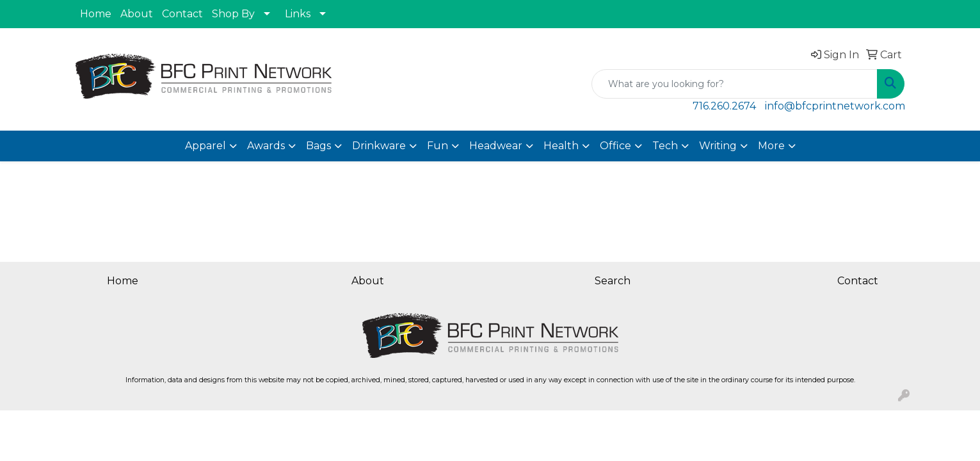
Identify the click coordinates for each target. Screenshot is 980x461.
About (137, 14)
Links (298, 14)
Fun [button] (438, 146)
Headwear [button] (496, 146)
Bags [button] (318, 146)
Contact (182, 14)
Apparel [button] (205, 146)
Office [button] (615, 146)
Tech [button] (665, 146)
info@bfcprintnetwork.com (835, 106)
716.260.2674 (724, 106)
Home (96, 14)
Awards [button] (266, 146)
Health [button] (561, 146)
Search (613, 281)
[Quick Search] (735, 84)
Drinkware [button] (379, 146)
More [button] (771, 146)
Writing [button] (718, 146)
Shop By (233, 14)
